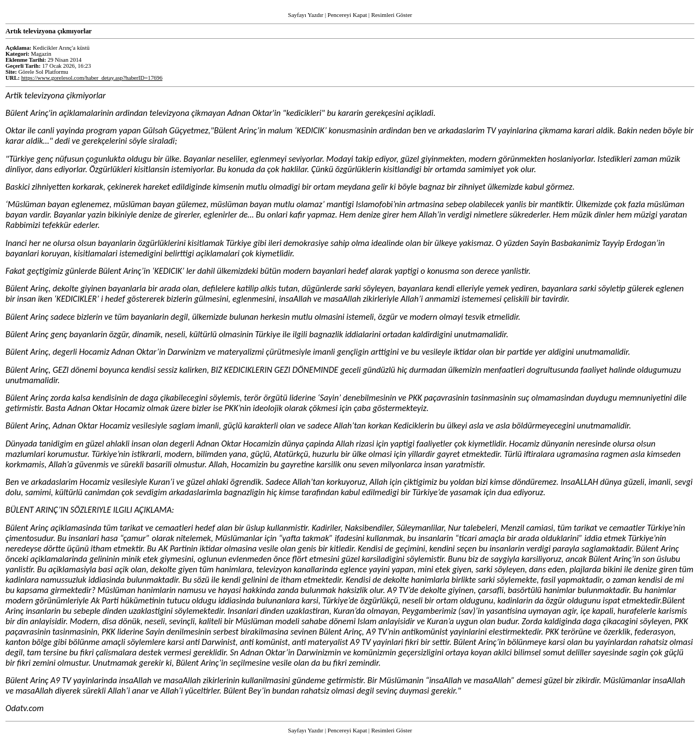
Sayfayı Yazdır (306, 15)
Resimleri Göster (392, 15)
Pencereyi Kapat (347, 15)
